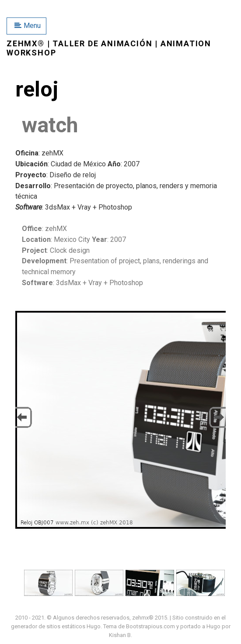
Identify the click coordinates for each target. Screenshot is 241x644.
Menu (28, 26)
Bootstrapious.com (150, 626)
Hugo (94, 626)
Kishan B (120, 635)
